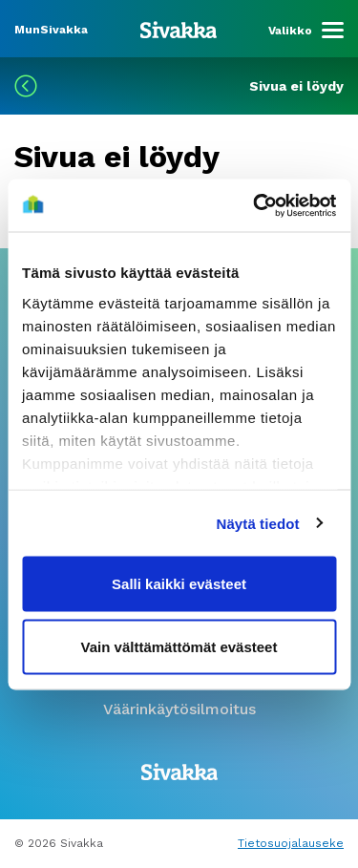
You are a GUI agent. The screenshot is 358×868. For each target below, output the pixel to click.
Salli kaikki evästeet (179, 584)
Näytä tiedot (258, 523)
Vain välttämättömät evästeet (179, 646)
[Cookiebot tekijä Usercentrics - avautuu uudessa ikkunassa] (255, 205)
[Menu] (306, 31)
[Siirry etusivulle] (179, 29)
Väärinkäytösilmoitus (179, 709)
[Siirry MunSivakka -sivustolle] (51, 28)
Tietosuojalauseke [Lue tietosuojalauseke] (291, 843)
